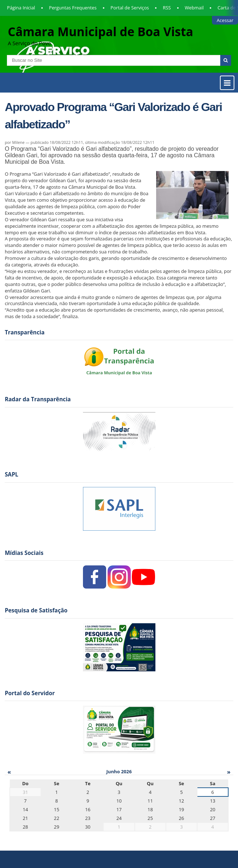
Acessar (225, 20)
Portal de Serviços (130, 8)
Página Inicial (21, 8)
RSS (167, 8)
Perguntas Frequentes (73, 8)
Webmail (194, 8)
